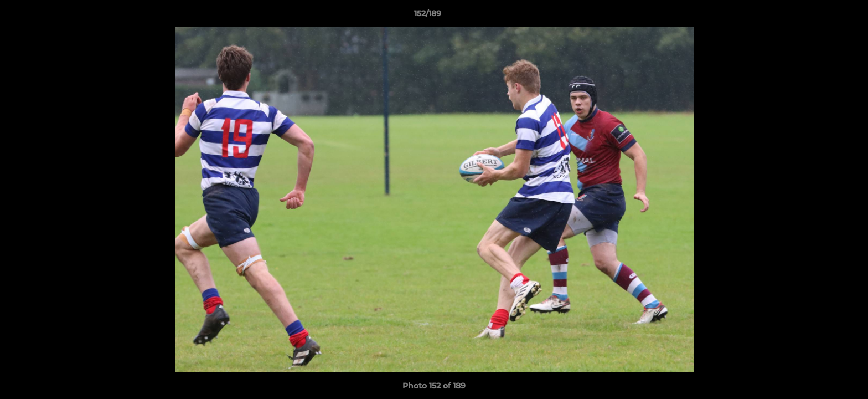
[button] (821, 16)
